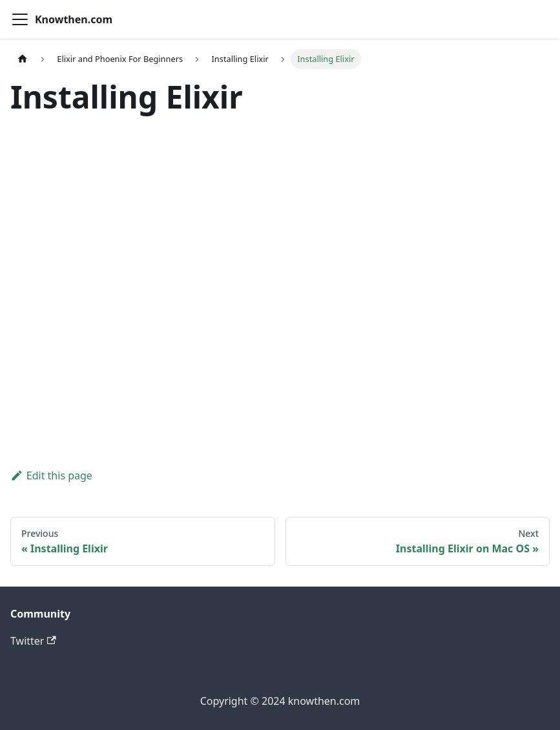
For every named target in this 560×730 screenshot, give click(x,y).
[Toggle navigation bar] (20, 19)
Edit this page (51, 475)
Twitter (33, 641)
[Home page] (23, 59)
